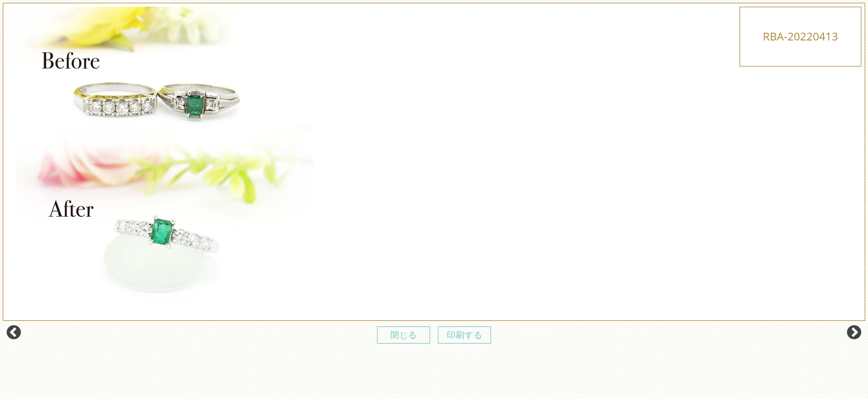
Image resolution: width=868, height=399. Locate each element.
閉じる (404, 335)
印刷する (464, 335)
